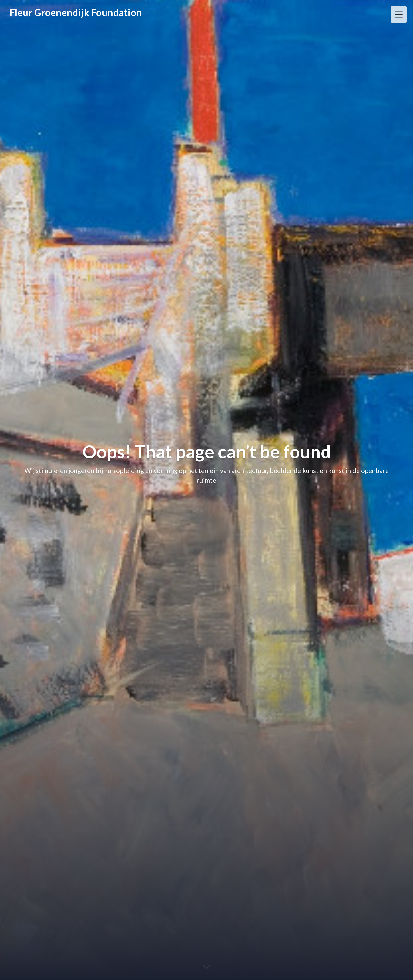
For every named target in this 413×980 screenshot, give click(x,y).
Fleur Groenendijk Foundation (76, 12)
